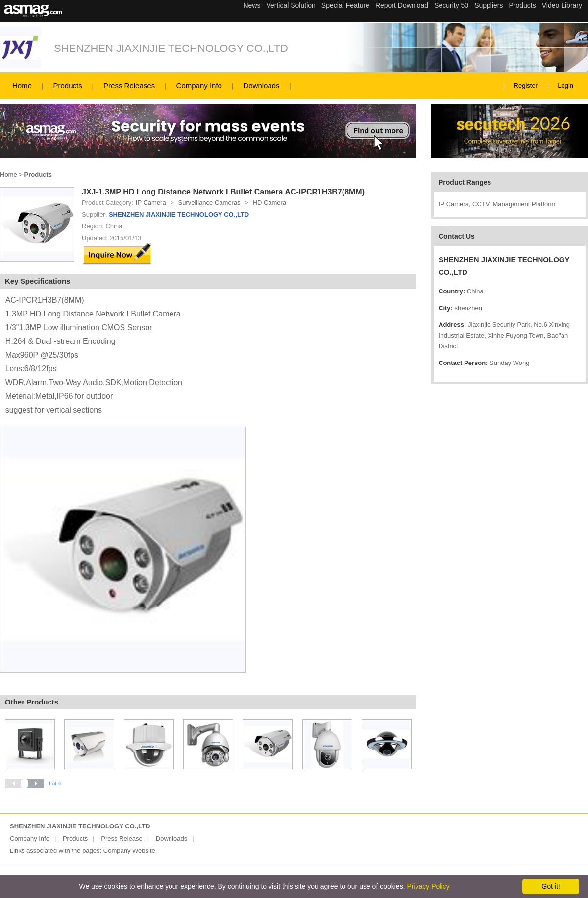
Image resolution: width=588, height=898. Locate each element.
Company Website (129, 851)
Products (67, 85)
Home (22, 85)
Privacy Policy (428, 886)
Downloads (261, 85)
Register (526, 85)
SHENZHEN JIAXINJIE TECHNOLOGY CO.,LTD (171, 48)
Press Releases (129, 85)
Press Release (122, 838)
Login (565, 85)
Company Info (199, 85)
